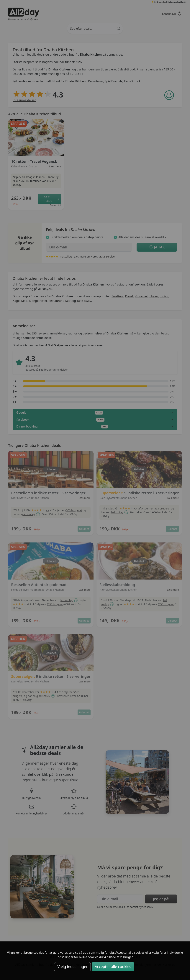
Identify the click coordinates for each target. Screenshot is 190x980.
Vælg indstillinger (72, 967)
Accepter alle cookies (113, 967)
